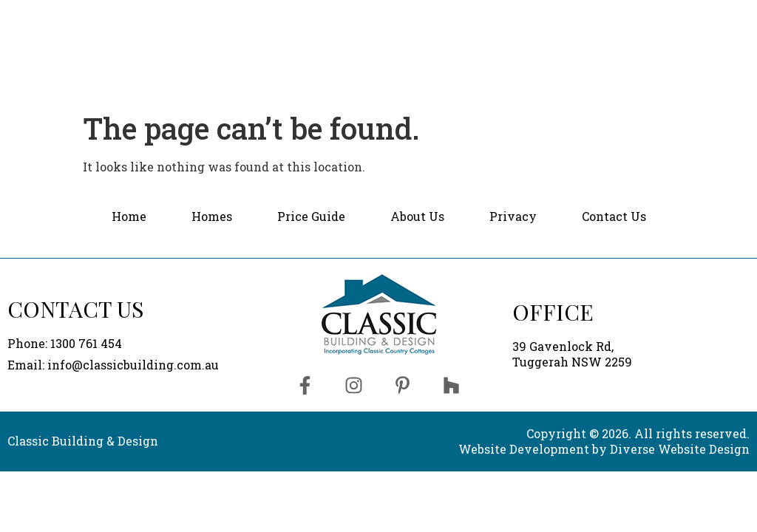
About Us (562, 19)
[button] (369, 20)
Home (292, 19)
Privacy (513, 216)
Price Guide (462, 19)
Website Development (524, 449)
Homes (369, 19)
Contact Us (689, 18)
